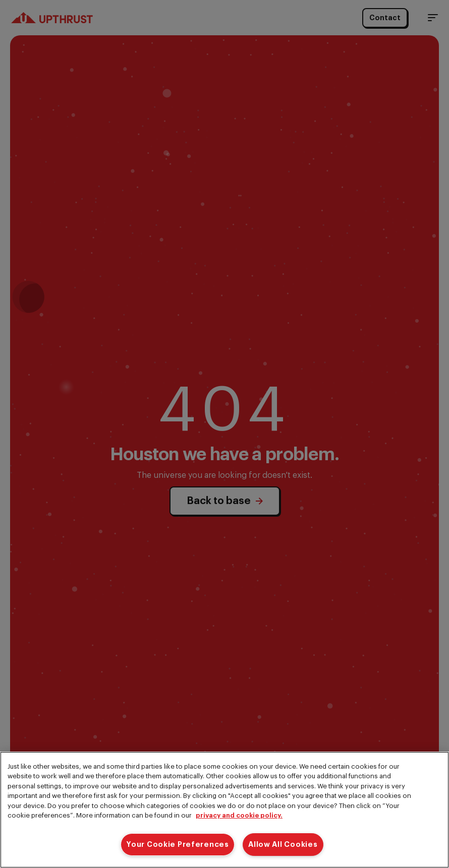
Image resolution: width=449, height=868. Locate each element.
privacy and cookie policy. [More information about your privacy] (239, 815)
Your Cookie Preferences (178, 845)
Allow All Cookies (283, 845)
